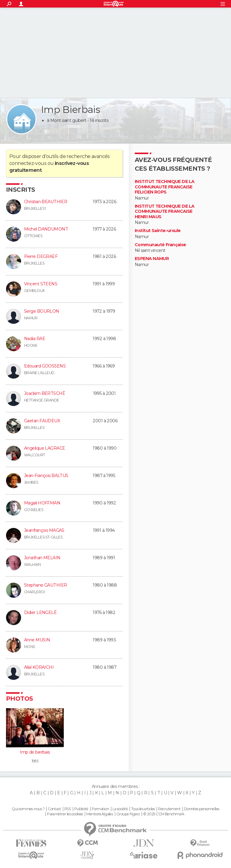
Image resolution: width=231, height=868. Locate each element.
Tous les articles (143, 809)
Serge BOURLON (42, 311)
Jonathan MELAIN (42, 558)
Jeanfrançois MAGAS (44, 530)
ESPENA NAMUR (152, 259)
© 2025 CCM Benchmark (164, 814)
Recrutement (169, 809)
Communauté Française (160, 245)
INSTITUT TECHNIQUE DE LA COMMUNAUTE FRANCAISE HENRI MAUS (165, 212)
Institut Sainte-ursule (158, 231)
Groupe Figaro (128, 814)
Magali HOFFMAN (42, 503)
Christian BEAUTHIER (46, 202)
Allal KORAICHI (39, 667)
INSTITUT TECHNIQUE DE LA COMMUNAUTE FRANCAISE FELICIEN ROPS (165, 187)
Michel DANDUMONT (46, 229)
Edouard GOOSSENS (45, 366)
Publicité (81, 809)
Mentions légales (100, 814)
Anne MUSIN (37, 640)
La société (120, 809)
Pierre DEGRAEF (41, 256)
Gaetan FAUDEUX (42, 421)
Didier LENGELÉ (40, 612)
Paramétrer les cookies (65, 814)
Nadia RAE (35, 339)
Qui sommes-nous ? (28, 809)
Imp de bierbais (35, 752)
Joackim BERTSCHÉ (45, 393)
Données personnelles (202, 809)
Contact (54, 809)
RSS (68, 809)
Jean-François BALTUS (46, 476)
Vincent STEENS (41, 284)
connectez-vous (28, 163)
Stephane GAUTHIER (45, 585)
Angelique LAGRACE (45, 448)
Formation (100, 809)
